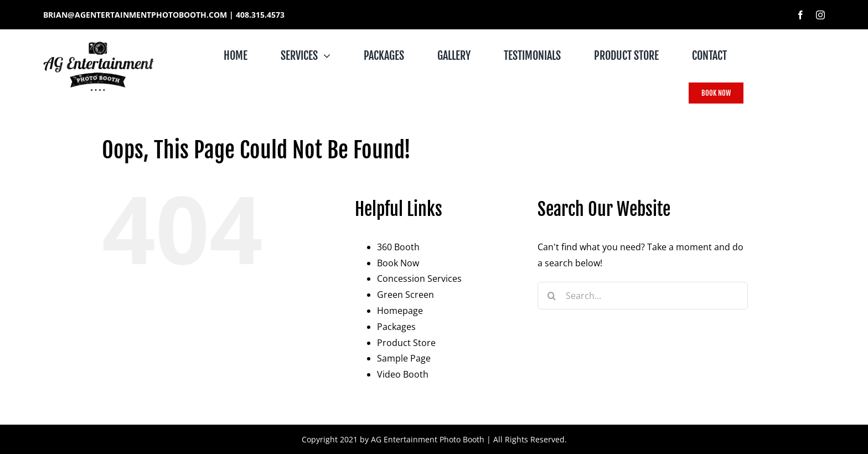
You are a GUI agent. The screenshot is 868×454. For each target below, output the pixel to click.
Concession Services (419, 278)
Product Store (406, 343)
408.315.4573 (260, 15)
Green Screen (405, 295)
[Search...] (643, 296)
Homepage (400, 311)
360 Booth (398, 247)
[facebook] (800, 15)
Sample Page (404, 358)
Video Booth (403, 374)
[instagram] (820, 15)
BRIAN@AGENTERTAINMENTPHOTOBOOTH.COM (135, 15)
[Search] (551, 296)
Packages (396, 327)
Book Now (398, 263)
